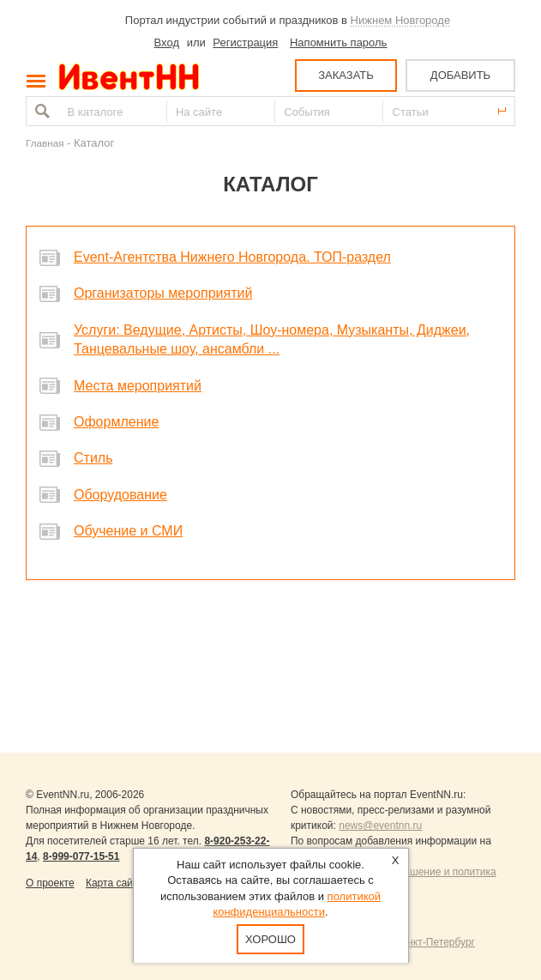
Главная (45, 143)
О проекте (50, 883)
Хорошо (270, 939)
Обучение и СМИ (128, 531)
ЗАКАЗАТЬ (346, 75)
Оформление (116, 422)
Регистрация (245, 42)
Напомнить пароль (338, 42)
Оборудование (120, 495)
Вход (167, 42)
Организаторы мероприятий (163, 293)
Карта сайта (114, 883)
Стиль (93, 458)
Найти (40, 111)
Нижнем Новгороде (401, 20)
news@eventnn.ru (380, 826)
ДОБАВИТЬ (460, 75)
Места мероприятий (138, 386)
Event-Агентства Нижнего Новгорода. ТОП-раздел (232, 257)
